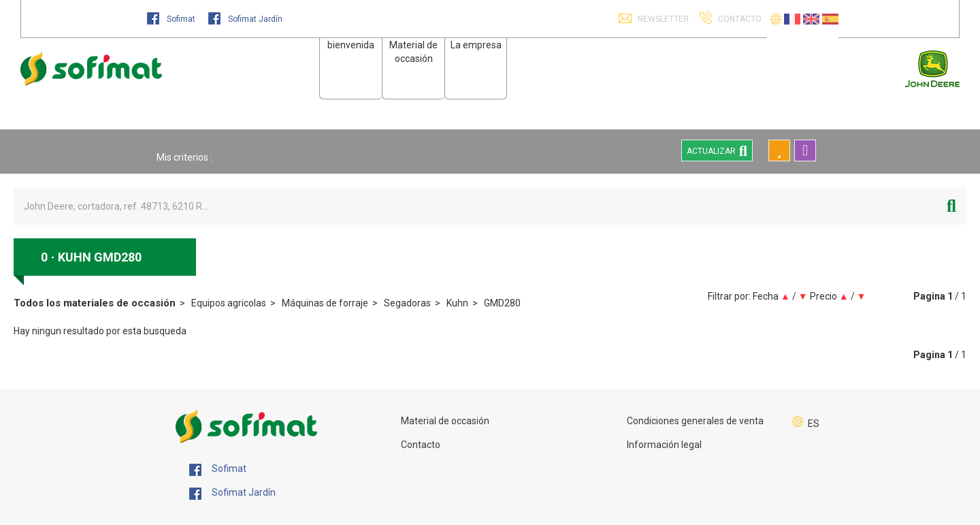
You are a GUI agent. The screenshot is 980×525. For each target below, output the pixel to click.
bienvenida (351, 45)
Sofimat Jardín (245, 19)
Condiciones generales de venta (695, 421)
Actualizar (717, 150)
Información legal (664, 445)
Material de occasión (445, 421)
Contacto (421, 445)
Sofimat (172, 19)
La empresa (476, 45)
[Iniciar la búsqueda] (951, 206)
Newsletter (662, 19)
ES (814, 424)
